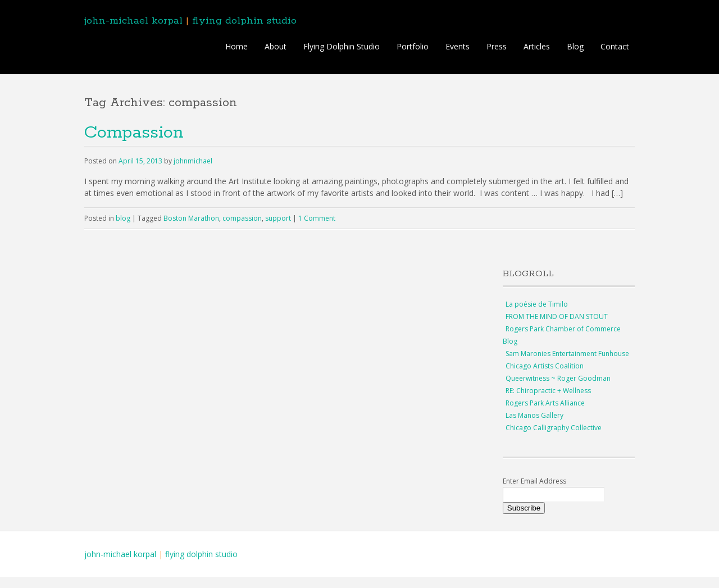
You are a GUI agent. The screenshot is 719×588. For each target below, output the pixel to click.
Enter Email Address (534, 481)
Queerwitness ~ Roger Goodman (558, 378)
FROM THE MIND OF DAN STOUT (557, 316)
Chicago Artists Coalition (545, 366)
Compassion (134, 133)
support (278, 218)
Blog (575, 46)
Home (236, 46)
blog (123, 218)
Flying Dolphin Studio (342, 46)
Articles (537, 46)
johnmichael (193, 161)
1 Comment (317, 218)
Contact (615, 46)
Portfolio (413, 46)
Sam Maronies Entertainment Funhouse (567, 354)
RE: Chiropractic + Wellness (548, 391)
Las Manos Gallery (534, 415)
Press (497, 46)
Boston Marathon (191, 218)
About (276, 46)
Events (458, 46)
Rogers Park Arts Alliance (545, 403)
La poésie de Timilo (537, 304)
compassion (242, 218)
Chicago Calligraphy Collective (554, 428)
